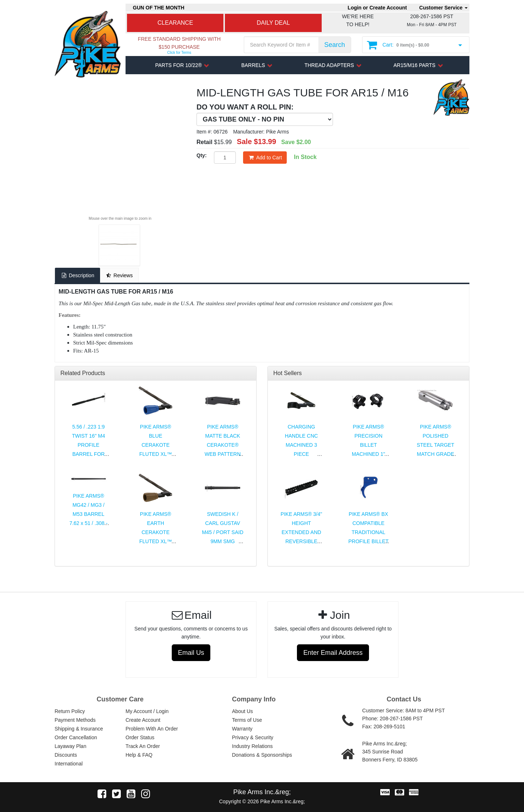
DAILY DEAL (273, 23)
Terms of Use (247, 720)
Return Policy (70, 711)
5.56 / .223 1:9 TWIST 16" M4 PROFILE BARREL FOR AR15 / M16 (89, 445)
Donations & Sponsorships (262, 755)
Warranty (242, 729)
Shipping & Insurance (79, 729)
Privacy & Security (253, 737)
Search (335, 45)
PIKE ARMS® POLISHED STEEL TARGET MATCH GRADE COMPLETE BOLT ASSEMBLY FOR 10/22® (435, 454)
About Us (243, 711)
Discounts (66, 755)
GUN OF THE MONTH (159, 8)
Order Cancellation (76, 737)
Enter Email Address (333, 653)
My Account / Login (147, 711)
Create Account (143, 720)
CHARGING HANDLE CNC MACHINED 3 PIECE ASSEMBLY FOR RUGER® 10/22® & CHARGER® (301, 454)
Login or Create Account (377, 8)
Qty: (202, 155)
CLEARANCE (175, 23)
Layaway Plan (70, 746)
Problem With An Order (152, 729)
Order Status (140, 737)
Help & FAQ (139, 755)
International (69, 764)
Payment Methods (75, 720)
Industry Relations (253, 746)
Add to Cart (265, 158)
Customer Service (443, 8)
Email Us (191, 653)
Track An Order (143, 746)
